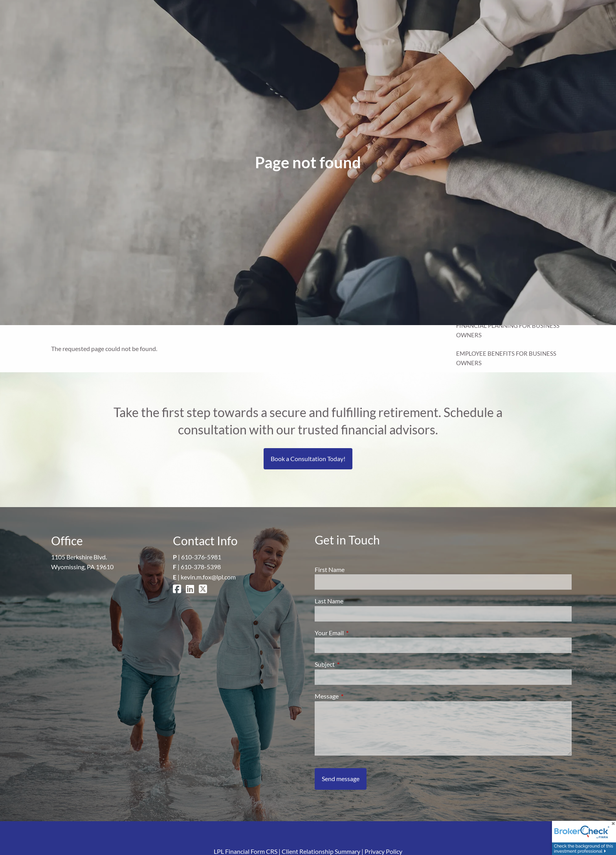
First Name (330, 569)
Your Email (357, 633)
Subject (353, 664)
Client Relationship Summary (321, 851)
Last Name (329, 601)
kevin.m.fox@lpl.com (208, 577)
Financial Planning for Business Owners (508, 330)
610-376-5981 (201, 557)
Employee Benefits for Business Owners (506, 358)
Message (355, 696)
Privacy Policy (383, 851)
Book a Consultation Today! (308, 459)
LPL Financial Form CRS (246, 851)
